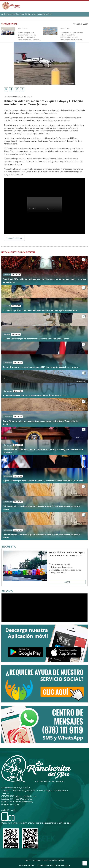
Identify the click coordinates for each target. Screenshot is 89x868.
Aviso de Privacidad (26, 865)
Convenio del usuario (45, 865)
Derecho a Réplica (63, 865)
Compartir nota (14, 238)
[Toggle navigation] (85, 863)
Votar (67, 582)
